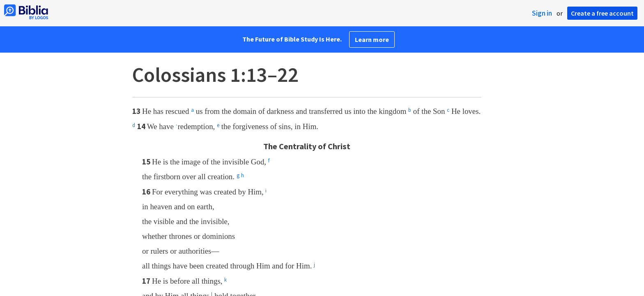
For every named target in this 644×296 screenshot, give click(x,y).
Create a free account (602, 13)
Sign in (542, 13)
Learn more (372, 39)
